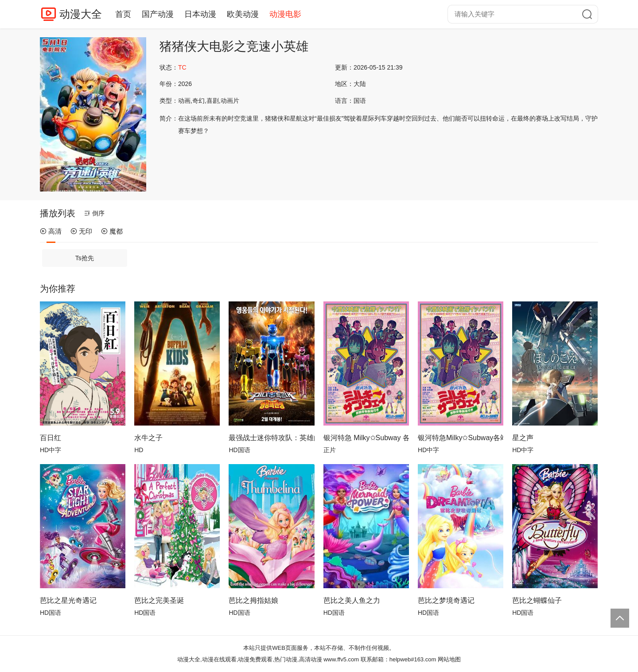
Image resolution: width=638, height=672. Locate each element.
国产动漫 (158, 14)
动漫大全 (81, 14)
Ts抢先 (85, 258)
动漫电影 (285, 14)
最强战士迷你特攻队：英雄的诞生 (271, 438)
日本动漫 (200, 14)
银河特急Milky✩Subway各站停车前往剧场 (461, 438)
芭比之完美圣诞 (159, 600)
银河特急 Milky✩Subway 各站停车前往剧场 (366, 438)
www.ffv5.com (341, 659)
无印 (81, 231)
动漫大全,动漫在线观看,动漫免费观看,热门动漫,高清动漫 (249, 659)
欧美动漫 (243, 14)
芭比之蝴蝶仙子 (537, 600)
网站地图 (449, 659)
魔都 (112, 231)
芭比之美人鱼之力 (352, 600)
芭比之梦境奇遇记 (446, 600)
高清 (51, 231)
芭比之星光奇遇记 (68, 600)
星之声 (523, 438)
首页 (123, 14)
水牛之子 (148, 438)
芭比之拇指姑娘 (253, 600)
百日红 (51, 438)
